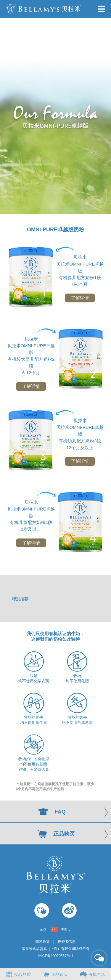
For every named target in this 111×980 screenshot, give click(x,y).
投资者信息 (67, 942)
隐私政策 (43, 942)
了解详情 (80, 298)
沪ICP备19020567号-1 (55, 956)
